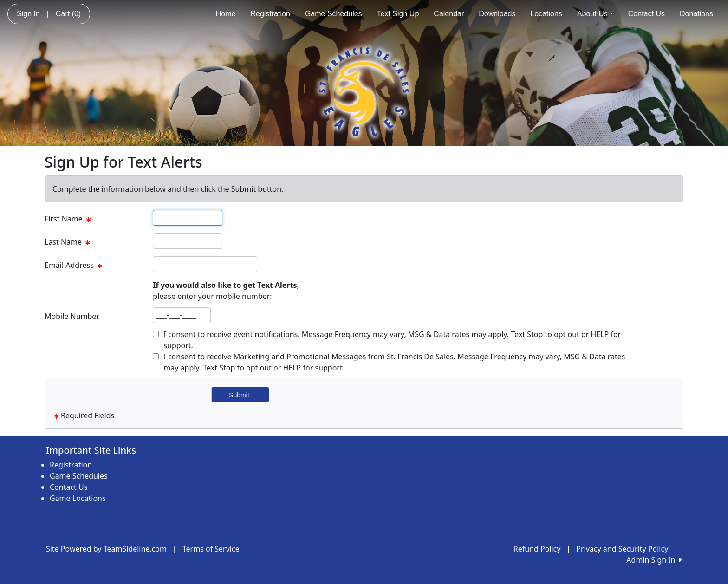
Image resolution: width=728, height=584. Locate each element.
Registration (270, 14)
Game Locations (78, 498)
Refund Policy (537, 549)
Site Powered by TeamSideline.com (106, 549)
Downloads (497, 14)
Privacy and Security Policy (622, 549)
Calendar (449, 14)
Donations (696, 14)
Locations (546, 14)
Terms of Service (211, 549)
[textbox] (188, 218)
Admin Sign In (654, 560)
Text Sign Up (398, 14)
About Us (595, 14)
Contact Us (647, 14)
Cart (68, 14)
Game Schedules (334, 14)
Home (226, 14)
